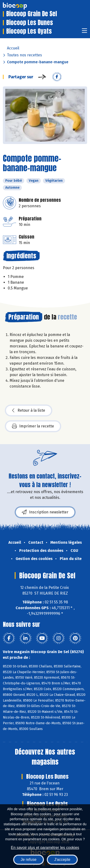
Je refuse (29, 860)
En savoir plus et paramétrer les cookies (45, 848)
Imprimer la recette (33, 426)
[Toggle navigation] (84, 32)
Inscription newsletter (45, 512)
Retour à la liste (29, 410)
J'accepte (62, 860)
